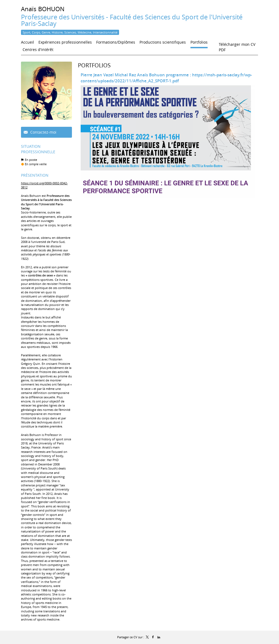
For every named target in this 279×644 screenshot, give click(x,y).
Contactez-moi (43, 132)
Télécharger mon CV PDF (237, 46)
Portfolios (94, 65)
